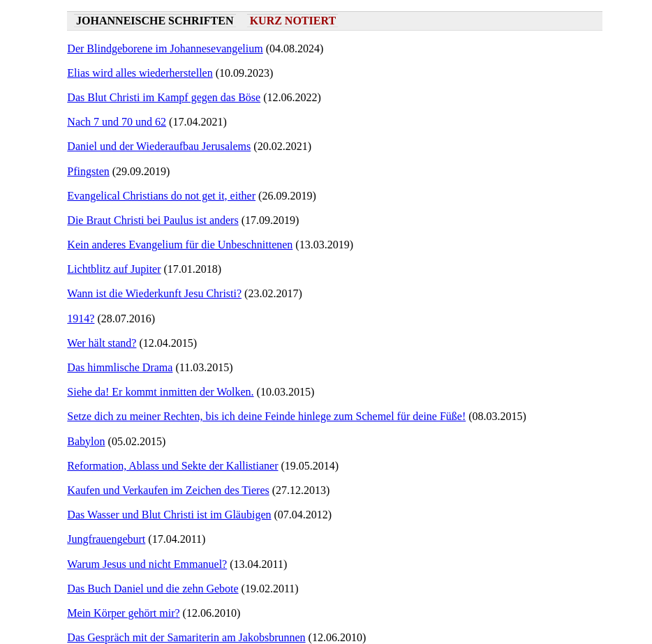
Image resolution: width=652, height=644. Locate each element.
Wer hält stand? (102, 343)
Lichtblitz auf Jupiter (114, 269)
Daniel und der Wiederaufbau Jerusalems (159, 146)
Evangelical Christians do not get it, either (161, 196)
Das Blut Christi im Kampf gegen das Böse (164, 97)
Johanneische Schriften (155, 21)
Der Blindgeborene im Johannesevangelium (165, 48)
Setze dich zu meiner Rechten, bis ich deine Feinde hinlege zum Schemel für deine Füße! (266, 416)
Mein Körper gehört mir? (123, 613)
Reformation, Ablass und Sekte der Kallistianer (172, 466)
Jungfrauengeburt (106, 539)
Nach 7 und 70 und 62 (117, 122)
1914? (81, 319)
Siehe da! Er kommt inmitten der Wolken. (160, 392)
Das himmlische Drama (120, 367)
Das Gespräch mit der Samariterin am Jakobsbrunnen (186, 637)
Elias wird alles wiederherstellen (140, 73)
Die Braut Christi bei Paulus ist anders (153, 220)
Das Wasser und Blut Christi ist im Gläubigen (169, 515)
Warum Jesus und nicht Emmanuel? (147, 564)
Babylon (86, 441)
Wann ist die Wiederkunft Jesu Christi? (154, 293)
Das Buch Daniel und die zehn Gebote (153, 589)
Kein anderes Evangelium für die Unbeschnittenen (180, 245)
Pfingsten (88, 171)
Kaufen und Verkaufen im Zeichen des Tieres (168, 490)
